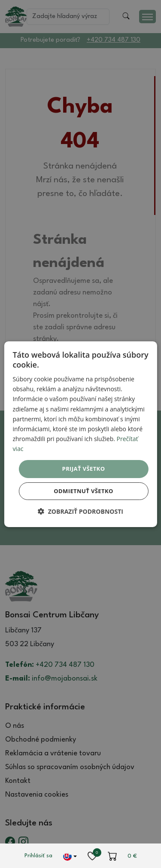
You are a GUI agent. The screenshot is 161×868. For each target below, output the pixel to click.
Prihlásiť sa (38, 856)
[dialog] (80, 434)
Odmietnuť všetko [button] (83, 491)
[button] (80, 511)
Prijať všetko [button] (84, 469)
